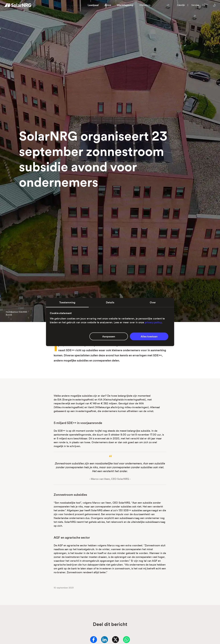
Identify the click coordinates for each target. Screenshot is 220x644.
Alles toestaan (149, 336)
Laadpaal (93, 5)
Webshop (145, 5)
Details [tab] (110, 302)
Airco (108, 5)
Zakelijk (181, 5)
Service (195, 5)
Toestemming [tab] (67, 302)
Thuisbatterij (51, 5)
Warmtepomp (125, 5)
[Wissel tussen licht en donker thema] (214, 5)
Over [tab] (153, 302)
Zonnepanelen (73, 5)
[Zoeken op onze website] (208, 5)
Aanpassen (109, 336)
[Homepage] (18, 5)
